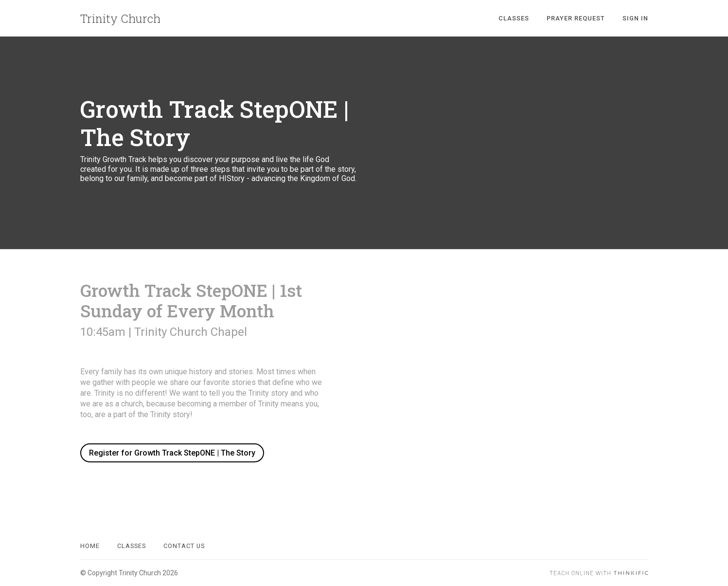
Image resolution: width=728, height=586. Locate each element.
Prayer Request (576, 18)
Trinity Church (120, 18)
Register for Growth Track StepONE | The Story (172, 453)
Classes (514, 18)
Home (90, 546)
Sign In (635, 18)
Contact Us (184, 546)
